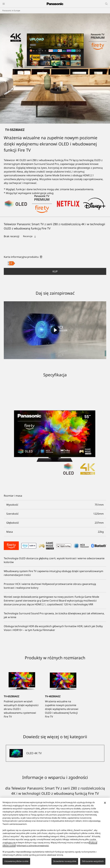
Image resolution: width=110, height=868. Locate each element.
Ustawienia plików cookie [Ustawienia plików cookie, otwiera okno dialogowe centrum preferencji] (16, 861)
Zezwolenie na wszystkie (65, 861)
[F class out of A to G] (11, 263)
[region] (55, 833)
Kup (55, 271)
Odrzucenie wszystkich (93, 861)
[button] (55, 271)
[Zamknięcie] (105, 803)
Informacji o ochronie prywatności (33, 846)
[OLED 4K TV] (55, 753)
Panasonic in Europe (11, 11)
